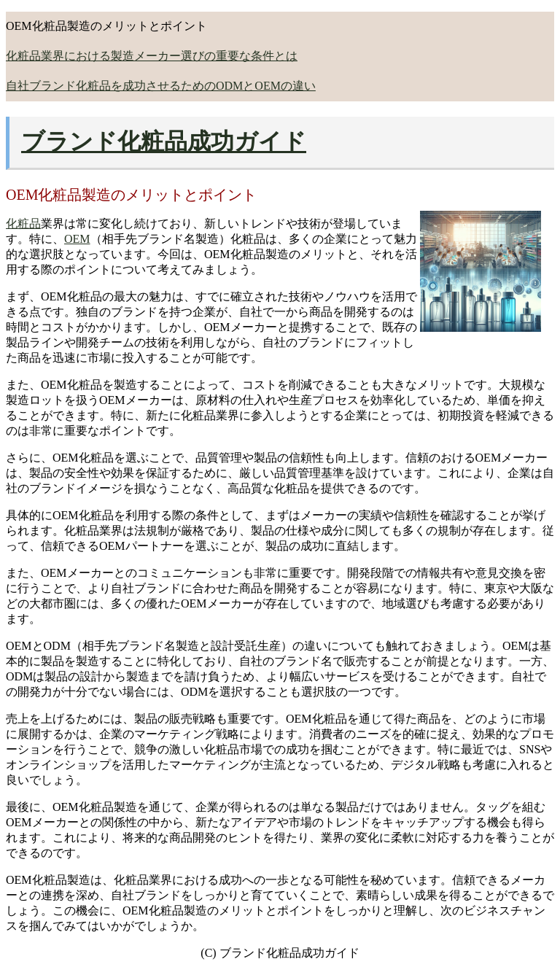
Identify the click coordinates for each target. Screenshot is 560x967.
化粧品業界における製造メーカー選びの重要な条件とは (152, 56)
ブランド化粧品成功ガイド (164, 141)
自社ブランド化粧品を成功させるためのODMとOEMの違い (161, 86)
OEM (77, 239)
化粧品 (23, 224)
